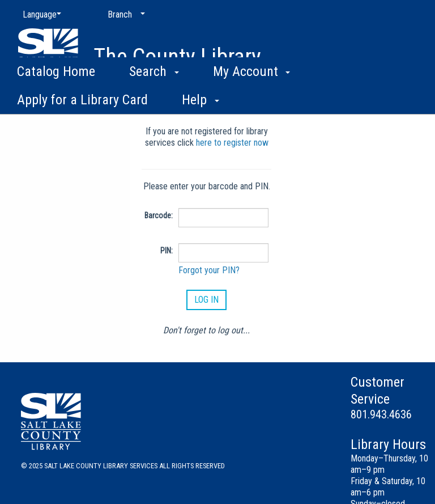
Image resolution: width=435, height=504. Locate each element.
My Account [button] (252, 96)
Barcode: (159, 215)
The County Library (177, 57)
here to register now (232, 143)
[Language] (40, 15)
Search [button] (154, 96)
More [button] (349, 99)
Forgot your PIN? (209, 270)
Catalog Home (56, 96)
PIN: (167, 251)
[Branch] (124, 15)
